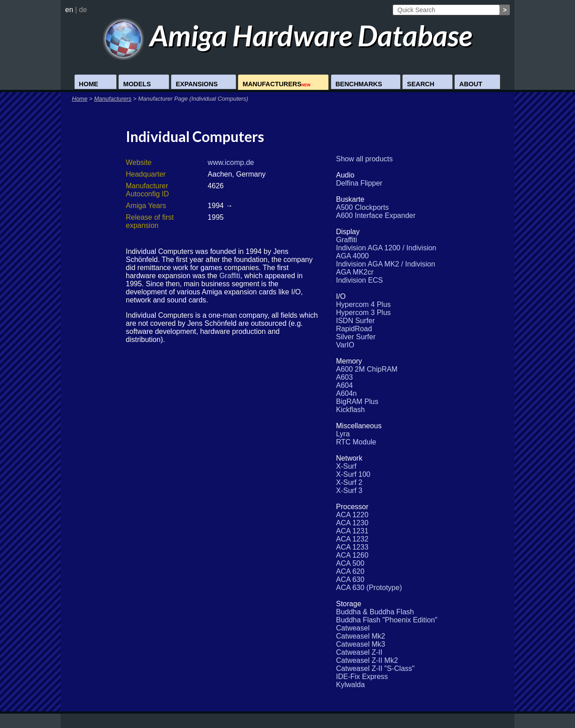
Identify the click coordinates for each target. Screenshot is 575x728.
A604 (344, 385)
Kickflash (350, 410)
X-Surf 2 (349, 482)
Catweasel (353, 628)
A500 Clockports (362, 207)
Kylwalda (350, 685)
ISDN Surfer (355, 321)
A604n (346, 393)
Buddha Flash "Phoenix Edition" (387, 620)
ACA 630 (350, 579)
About (471, 84)
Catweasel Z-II (359, 652)
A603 (344, 377)
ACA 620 (350, 571)
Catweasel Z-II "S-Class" (375, 668)
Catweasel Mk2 (360, 636)
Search (421, 84)
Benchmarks (359, 84)
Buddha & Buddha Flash (375, 612)
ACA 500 (350, 563)
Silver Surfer (356, 337)
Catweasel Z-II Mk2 (367, 660)
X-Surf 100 (353, 474)
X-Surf (346, 466)
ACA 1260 (352, 555)
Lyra (343, 434)
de (83, 10)
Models (137, 84)
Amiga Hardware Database (288, 35)
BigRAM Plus (357, 402)
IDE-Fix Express (362, 677)
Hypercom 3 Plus (363, 313)
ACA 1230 (352, 523)
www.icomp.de (231, 162)
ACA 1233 (352, 547)
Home (89, 84)
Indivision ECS (359, 280)
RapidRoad (354, 329)
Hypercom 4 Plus (363, 304)
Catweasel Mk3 (360, 644)
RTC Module (356, 442)
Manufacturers (276, 84)
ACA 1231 (352, 531)
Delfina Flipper (359, 183)
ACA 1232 (352, 539)
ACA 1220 (352, 515)
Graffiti (230, 276)
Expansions (197, 84)
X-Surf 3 (349, 491)
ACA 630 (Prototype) (369, 588)
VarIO (345, 345)
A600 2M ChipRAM (367, 369)
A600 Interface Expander (376, 215)
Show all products (364, 159)
